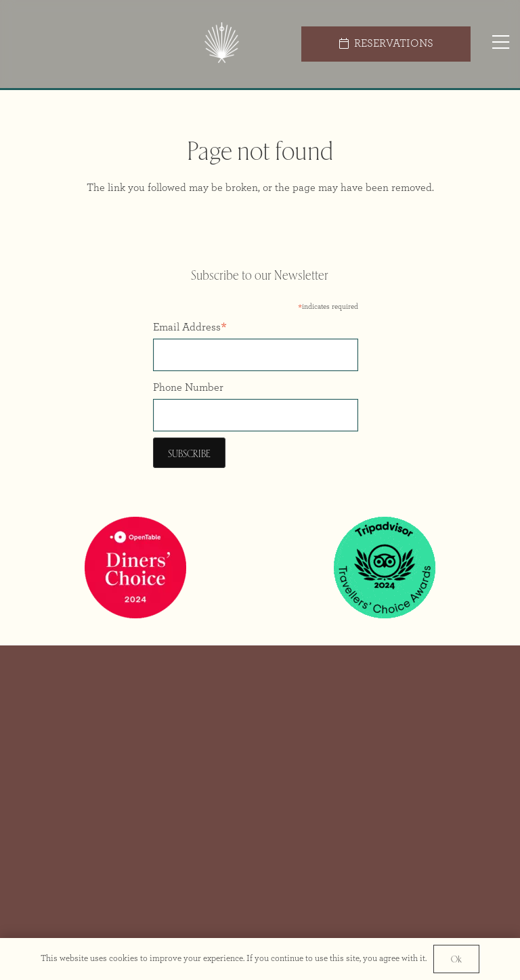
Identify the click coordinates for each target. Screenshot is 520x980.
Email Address (190, 329)
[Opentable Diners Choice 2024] (135, 568)
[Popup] (501, 44)
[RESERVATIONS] (386, 44)
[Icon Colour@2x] (222, 44)
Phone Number (188, 387)
